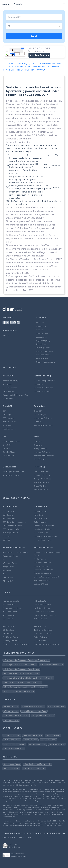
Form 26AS (38, 515)
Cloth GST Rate (41, 486)
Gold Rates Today (10, 637)
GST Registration (10, 511)
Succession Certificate (44, 570)
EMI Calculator (9, 605)
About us (40, 323)
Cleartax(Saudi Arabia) (46, 362)
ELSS (5, 560)
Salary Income (40, 522)
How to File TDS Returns (44, 526)
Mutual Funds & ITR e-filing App (16, 395)
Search (34, 36)
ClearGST (38, 411)
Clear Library (41, 344)
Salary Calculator (41, 637)
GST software (8, 418)
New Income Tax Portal (44, 529)
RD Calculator (8, 630)
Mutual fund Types (10, 556)
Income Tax (39, 384)
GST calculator (9, 619)
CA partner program (11, 441)
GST (4, 411)
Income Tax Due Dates (44, 540)
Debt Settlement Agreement (46, 577)
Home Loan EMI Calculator (45, 615)
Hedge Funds (8, 567)
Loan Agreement (41, 566)
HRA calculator (9, 626)
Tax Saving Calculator (43, 630)
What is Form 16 (41, 518)
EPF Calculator (40, 641)
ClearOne (38, 445)
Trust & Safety (42, 358)
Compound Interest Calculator (16, 644)
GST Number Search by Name (47, 644)
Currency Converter (11, 641)
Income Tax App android (44, 381)
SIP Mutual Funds (10, 563)
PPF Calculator (40, 601)
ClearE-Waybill (40, 415)
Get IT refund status (43, 634)
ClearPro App (8, 456)
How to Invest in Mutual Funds (15, 552)
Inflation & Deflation (42, 563)
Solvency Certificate (43, 573)
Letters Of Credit (41, 584)
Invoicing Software (42, 452)
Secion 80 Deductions (43, 388)
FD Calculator (8, 634)
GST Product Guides (45, 355)
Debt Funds (7, 570)
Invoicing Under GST (11, 533)
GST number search (42, 605)
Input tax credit (9, 429)
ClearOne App (40, 459)
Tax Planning (8, 384)
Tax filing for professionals (13, 472)
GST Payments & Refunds (13, 529)
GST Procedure (9, 518)
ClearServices (8, 391)
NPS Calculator (40, 619)
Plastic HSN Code (42, 482)
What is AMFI (8, 577)
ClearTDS (38, 422)
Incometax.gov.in (41, 533)
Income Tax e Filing (11, 381)
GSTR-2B (6, 536)
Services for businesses (44, 456)
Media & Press (42, 333)
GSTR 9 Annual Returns (12, 526)
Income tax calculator (12, 601)
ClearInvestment (10, 388)
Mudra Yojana (40, 559)
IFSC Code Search (42, 608)
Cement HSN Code (42, 475)
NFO (4, 574)
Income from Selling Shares (46, 536)
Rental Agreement (42, 580)
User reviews (41, 337)
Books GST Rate (41, 490)
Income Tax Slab (41, 511)
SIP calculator (8, 615)
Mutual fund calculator (12, 608)
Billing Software (41, 448)
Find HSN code (40, 626)
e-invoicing (7, 425)
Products (20, 4)
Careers (39, 330)
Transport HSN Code (43, 479)
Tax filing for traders (11, 475)
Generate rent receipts (44, 612)
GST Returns (8, 515)
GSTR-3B (6, 540)
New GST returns (10, 422)
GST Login (7, 415)
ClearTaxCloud (9, 452)
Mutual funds (8, 398)
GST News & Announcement (14, 522)
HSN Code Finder (41, 472)
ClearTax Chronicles (44, 351)
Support (6, 335)
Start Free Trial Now (39, 55)
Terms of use (25, 837)
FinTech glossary (43, 348)
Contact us (41, 326)
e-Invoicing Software (43, 418)
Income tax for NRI (42, 391)
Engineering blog (43, 340)
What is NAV (8, 581)
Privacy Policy (9, 837)
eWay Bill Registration (43, 425)
